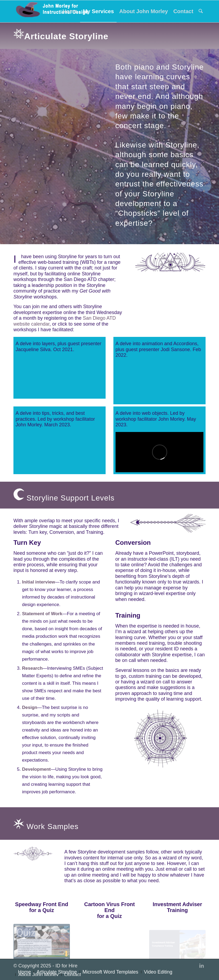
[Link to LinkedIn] (202, 966)
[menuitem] (70, 11)
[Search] (201, 11)
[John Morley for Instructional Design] (54, 11)
